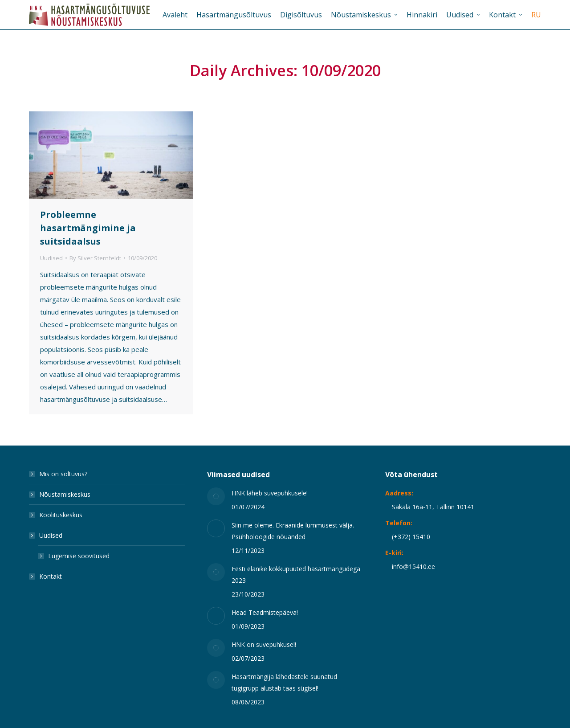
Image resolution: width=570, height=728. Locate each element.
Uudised (51, 258)
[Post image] (216, 496)
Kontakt (51, 576)
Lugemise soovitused (79, 556)
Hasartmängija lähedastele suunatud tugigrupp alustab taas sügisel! (284, 682)
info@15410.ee (413, 566)
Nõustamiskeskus (65, 494)
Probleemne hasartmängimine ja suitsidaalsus (88, 228)
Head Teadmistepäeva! (265, 612)
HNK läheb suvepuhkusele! (270, 493)
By (95, 258)
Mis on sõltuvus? (63, 474)
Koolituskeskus (61, 515)
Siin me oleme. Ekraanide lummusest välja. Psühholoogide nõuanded (293, 531)
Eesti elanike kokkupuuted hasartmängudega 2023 (296, 575)
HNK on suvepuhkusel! (264, 644)
